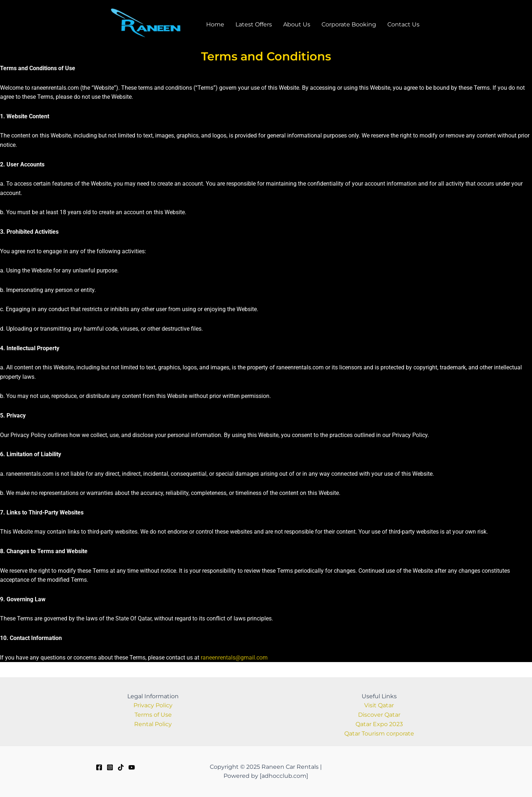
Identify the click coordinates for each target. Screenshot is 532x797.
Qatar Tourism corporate (379, 734)
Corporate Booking (355, 27)
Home (220, 27)
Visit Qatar (379, 706)
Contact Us (410, 27)
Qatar (392, 715)
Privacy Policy (153, 706)
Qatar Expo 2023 (379, 724)
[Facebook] (99, 767)
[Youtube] (132, 767)
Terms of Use (153, 715)
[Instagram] (110, 767)
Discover (371, 715)
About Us (302, 27)
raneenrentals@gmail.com (234, 663)
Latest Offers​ (259, 27)
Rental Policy (153, 724)
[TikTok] (121, 767)
